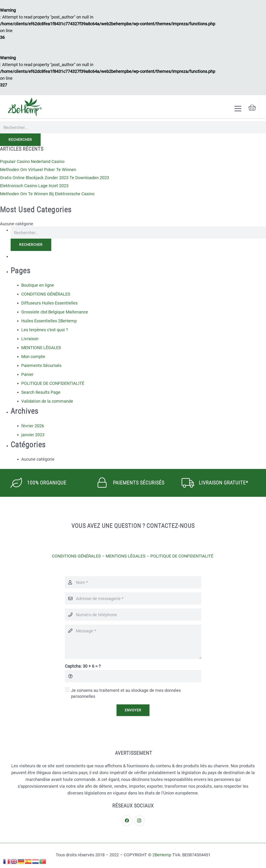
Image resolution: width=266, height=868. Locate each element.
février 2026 (33, 426)
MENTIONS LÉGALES (41, 348)
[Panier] (252, 108)
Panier (27, 374)
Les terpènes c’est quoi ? (45, 330)
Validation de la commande (47, 401)
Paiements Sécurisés (41, 365)
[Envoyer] (133, 710)
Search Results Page (41, 392)
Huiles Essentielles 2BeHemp (49, 321)
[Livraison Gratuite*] (190, 483)
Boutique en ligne (38, 285)
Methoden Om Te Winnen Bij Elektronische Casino (47, 194)
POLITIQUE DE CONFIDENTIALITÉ (53, 383)
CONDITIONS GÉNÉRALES (46, 294)
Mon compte (33, 357)
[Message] (133, 642)
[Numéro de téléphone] (133, 615)
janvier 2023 (33, 435)
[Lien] (25, 107)
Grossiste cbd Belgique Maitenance (55, 312)
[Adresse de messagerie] (133, 599)
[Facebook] (127, 821)
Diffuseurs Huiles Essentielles (49, 303)
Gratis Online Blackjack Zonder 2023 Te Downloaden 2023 (55, 178)
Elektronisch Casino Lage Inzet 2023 (34, 186)
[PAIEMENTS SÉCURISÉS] (105, 483)
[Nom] (133, 582)
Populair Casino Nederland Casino (32, 161)
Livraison (30, 339)
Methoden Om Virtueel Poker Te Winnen (38, 170)
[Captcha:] (133, 676)
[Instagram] (139, 821)
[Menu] (238, 109)
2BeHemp (162, 855)
